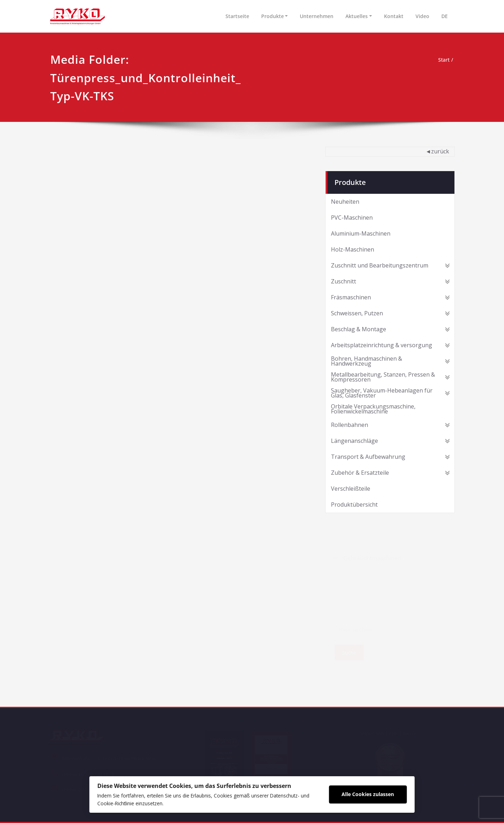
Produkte (273, 16)
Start (443, 60)
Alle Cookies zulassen (382, 793)
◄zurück (437, 151)
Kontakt (394, 16)
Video (422, 16)
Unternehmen (317, 16)
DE (445, 16)
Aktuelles (357, 16)
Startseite (237, 16)
